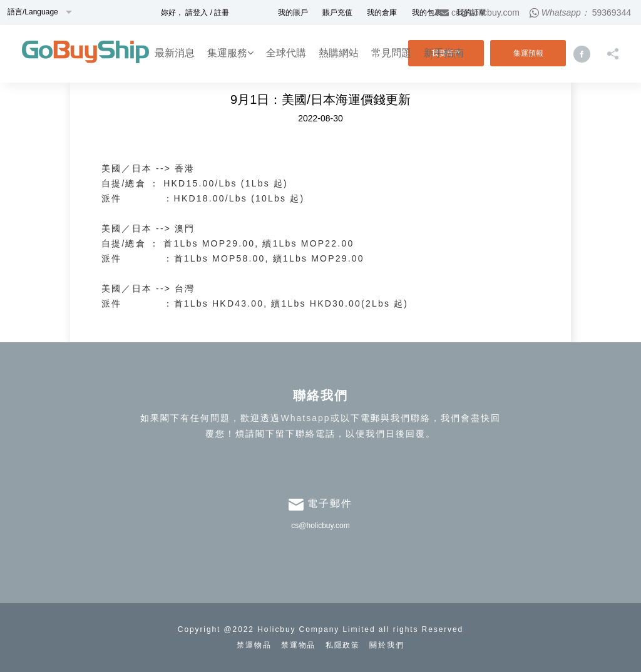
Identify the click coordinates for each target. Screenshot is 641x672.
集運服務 (230, 53)
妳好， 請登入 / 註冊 (195, 13)
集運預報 (528, 53)
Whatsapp (305, 418)
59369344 (612, 13)
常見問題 (391, 53)
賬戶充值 (337, 13)
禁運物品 (254, 645)
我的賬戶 (293, 13)
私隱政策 (343, 645)
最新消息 (175, 53)
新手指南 (444, 53)
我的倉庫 (382, 13)
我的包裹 (427, 13)
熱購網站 (339, 53)
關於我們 (387, 645)
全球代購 (286, 53)
